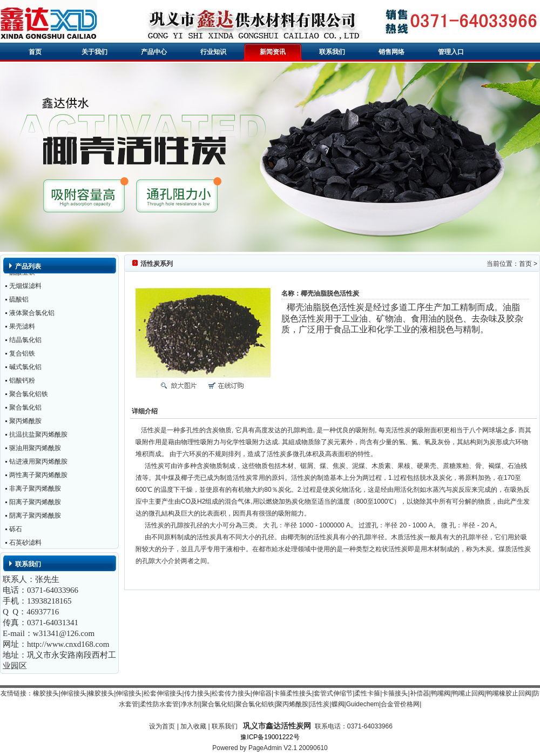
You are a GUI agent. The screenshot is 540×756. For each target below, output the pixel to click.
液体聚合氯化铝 (32, 315)
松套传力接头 (231, 693)
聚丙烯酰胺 (25, 423)
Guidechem (363, 704)
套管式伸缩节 (333, 693)
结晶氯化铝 (25, 342)
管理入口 (451, 52)
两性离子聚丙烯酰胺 (38, 477)
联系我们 (332, 52)
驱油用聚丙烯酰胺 (35, 450)
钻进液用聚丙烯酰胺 (38, 464)
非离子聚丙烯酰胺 (35, 491)
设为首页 (162, 726)
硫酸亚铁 (22, 275)
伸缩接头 (73, 693)
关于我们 (94, 52)
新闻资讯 (273, 52)
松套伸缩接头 (163, 693)
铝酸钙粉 (22, 383)
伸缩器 (262, 693)
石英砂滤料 (25, 545)
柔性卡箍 (367, 693)
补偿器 (420, 693)
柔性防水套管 (159, 704)
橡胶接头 (46, 693)
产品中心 (154, 52)
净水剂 (190, 704)
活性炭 (320, 704)
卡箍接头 (395, 693)
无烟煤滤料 (25, 288)
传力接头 (197, 693)
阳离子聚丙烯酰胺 (35, 504)
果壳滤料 (22, 329)
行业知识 (213, 52)
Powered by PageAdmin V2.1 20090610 (270, 748)
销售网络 (391, 52)
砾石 (16, 531)
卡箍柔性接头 (293, 693)
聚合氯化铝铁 (29, 396)
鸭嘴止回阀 (468, 693)
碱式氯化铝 (25, 369)
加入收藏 (193, 726)
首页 (35, 52)
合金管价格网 (400, 704)
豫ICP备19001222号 (270, 737)
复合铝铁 (22, 356)
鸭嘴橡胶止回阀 (509, 693)
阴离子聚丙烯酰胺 (35, 518)
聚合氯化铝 (25, 410)
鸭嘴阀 (441, 693)
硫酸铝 (19, 302)
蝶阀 (338, 704)
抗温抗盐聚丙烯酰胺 (38, 437)
